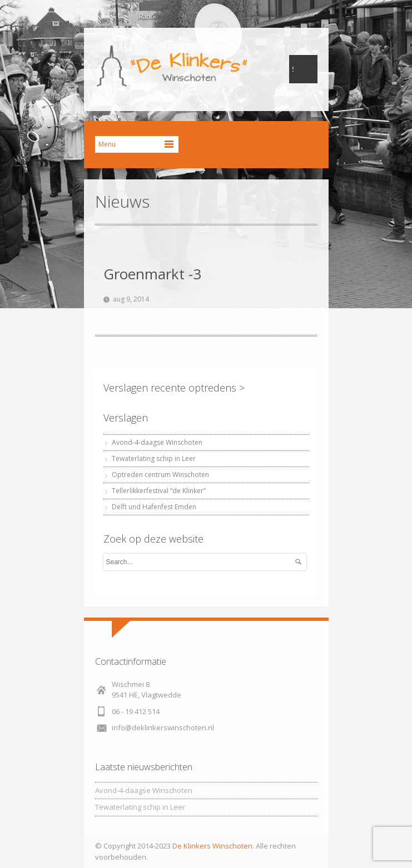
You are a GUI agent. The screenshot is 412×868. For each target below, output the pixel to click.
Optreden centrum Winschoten (160, 475)
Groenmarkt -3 (152, 274)
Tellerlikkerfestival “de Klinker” (159, 491)
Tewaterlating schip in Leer (154, 458)
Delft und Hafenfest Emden (154, 507)
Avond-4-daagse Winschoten (157, 442)
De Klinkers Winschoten (212, 846)
